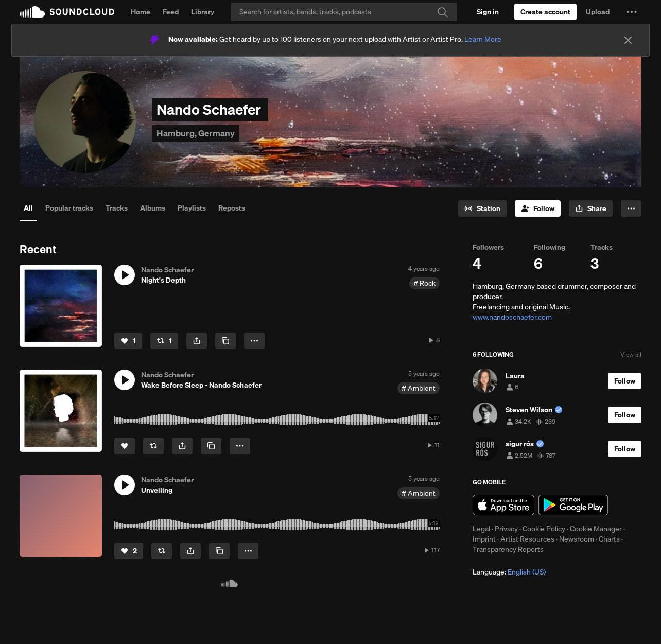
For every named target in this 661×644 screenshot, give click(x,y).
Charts (609, 539)
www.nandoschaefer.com (512, 317)
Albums (153, 208)
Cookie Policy (544, 529)
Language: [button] (509, 572)
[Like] (128, 341)
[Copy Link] (225, 341)
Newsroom (577, 539)
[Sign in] (488, 12)
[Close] (628, 40)
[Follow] (538, 208)
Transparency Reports (508, 549)
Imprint (484, 539)
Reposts (232, 208)
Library (203, 12)
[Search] (344, 12)
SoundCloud (67, 12)
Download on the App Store (503, 505)
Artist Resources (527, 539)
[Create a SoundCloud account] (545, 12)
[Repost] (164, 341)
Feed (171, 12)
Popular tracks (69, 208)
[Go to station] (482, 208)
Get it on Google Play (573, 505)
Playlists (192, 208)
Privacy (506, 529)
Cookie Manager (596, 529)
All (28, 208)
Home (141, 12)
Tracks (117, 208)
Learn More (483, 39)
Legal (481, 529)
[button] (632, 12)
